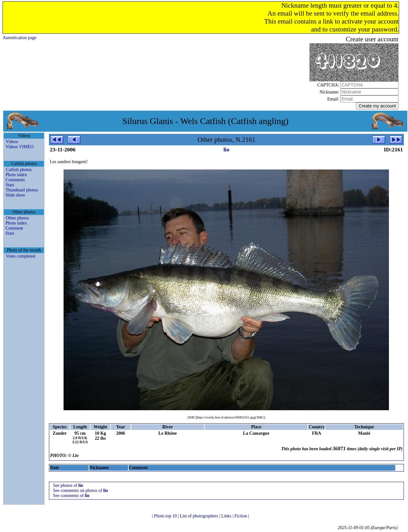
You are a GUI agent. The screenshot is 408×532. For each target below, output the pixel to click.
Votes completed (20, 256)
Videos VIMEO (19, 147)
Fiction (241, 516)
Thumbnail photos (22, 190)
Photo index (16, 175)
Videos (12, 142)
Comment (14, 228)
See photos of (68, 485)
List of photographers (200, 516)
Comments (15, 180)
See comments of (71, 496)
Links (227, 516)
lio (226, 149)
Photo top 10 (166, 516)
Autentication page (19, 38)
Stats (10, 185)
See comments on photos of (81, 491)
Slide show (15, 195)
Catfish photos (19, 170)
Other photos (17, 218)
